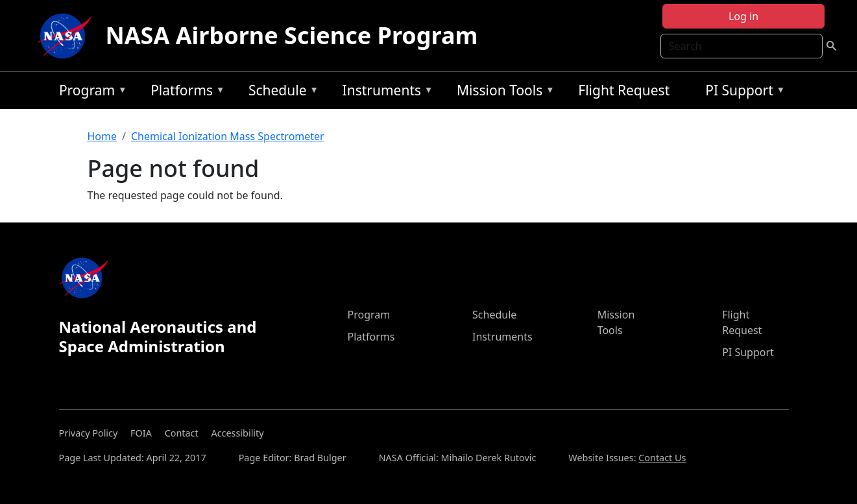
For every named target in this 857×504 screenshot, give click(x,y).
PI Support (742, 92)
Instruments (385, 92)
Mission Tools (502, 92)
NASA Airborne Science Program (291, 35)
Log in (743, 16)
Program (90, 92)
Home (103, 136)
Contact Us (662, 458)
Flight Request (624, 90)
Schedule (280, 92)
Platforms (184, 92)
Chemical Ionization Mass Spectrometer (228, 136)
